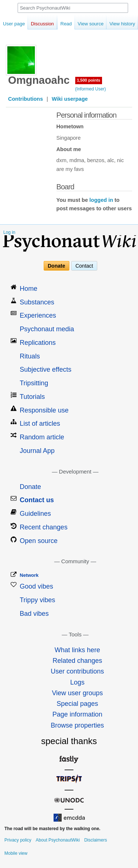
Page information (77, 714)
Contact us (37, 500)
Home (29, 289)
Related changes (77, 661)
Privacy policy (18, 840)
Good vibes (37, 586)
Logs (77, 682)
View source (83, 24)
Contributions (26, 99)
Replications (38, 343)
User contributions (77, 671)
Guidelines (35, 514)
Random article (42, 437)
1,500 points (89, 80)
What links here (77, 650)
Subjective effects (46, 369)
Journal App (37, 451)
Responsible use (44, 410)
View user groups (77, 693)
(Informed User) (91, 89)
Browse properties (77, 725)
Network (29, 575)
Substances (37, 302)
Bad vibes (34, 614)
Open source (39, 541)
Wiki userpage (70, 99)
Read (59, 24)
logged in (101, 200)
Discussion (42, 24)
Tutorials (32, 397)
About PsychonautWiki (58, 840)
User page (14, 24)
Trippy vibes (37, 600)
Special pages (77, 704)
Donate (56, 266)
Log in (9, 232)
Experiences (38, 315)
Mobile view (16, 853)
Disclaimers (95, 840)
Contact (84, 266)
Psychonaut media (47, 329)
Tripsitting (34, 383)
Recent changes (44, 527)
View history (115, 24)
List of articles (40, 424)
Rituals (30, 356)
